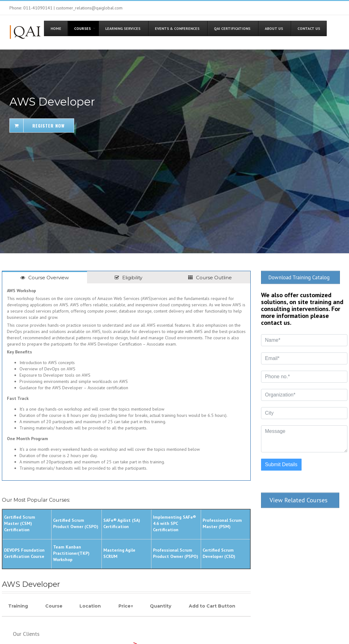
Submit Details (281, 463)
